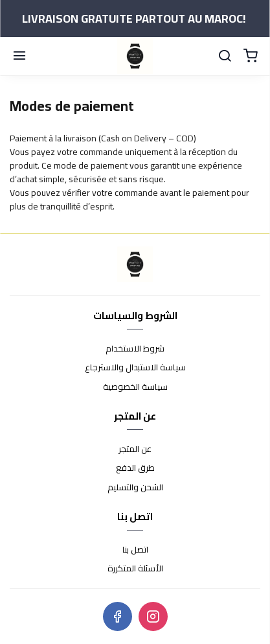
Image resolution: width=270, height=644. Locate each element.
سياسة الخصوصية (135, 387)
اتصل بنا (135, 550)
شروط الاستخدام (135, 349)
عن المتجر (135, 449)
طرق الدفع (135, 468)
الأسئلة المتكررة (135, 569)
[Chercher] (225, 56)
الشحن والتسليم (135, 488)
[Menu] (19, 56)
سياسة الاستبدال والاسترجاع (135, 368)
